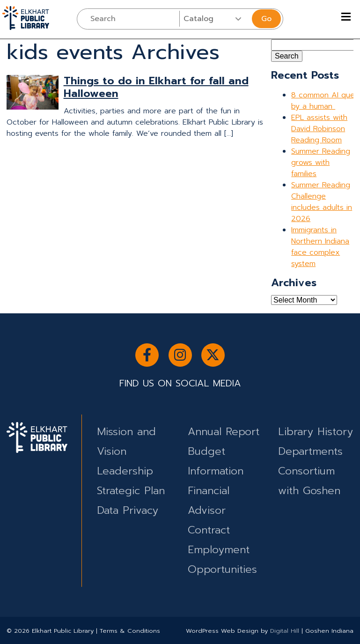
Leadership (125, 471)
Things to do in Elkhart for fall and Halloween (156, 87)
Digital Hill (285, 631)
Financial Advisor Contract (209, 510)
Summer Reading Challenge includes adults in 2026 (322, 202)
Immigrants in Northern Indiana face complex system (320, 247)
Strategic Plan (131, 491)
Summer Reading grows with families (321, 163)
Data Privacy (128, 510)
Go (266, 19)
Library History (316, 432)
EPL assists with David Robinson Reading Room (319, 129)
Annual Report (224, 432)
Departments (310, 451)
